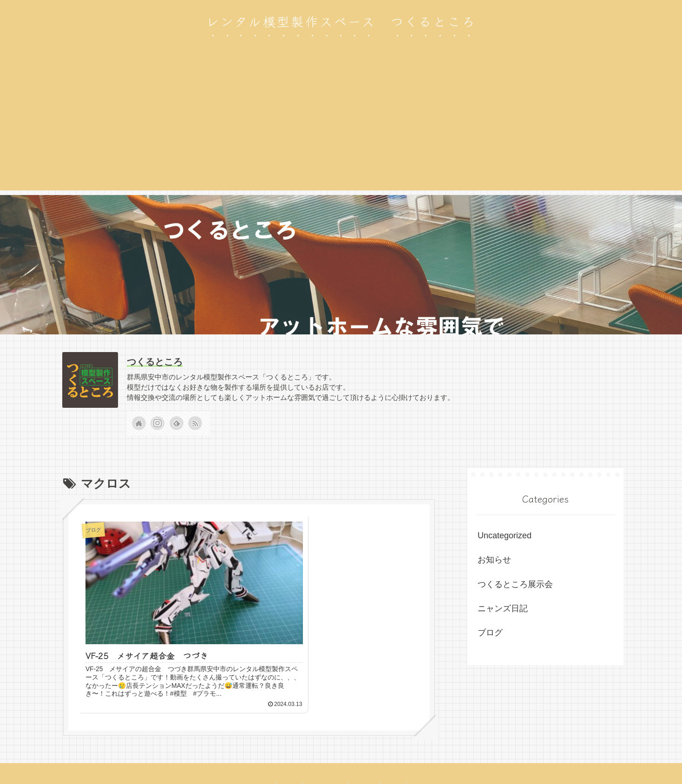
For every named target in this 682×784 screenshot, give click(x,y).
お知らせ (494, 560)
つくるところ (155, 362)
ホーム (398, 755)
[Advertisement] (341, 125)
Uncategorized (505, 536)
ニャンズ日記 (503, 608)
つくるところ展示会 (515, 584)
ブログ (490, 633)
